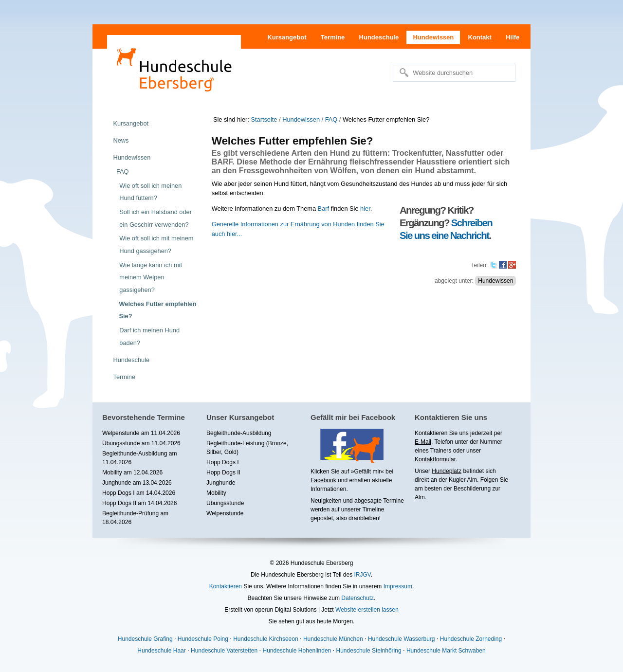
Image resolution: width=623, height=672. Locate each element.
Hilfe (513, 37)
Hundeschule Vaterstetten (224, 651)
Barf (323, 209)
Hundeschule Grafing (145, 639)
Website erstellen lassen (367, 610)
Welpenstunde (225, 513)
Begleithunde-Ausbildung (239, 433)
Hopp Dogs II (223, 472)
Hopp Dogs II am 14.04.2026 (139, 503)
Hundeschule (379, 37)
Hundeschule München (333, 639)
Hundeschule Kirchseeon (266, 639)
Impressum (398, 586)
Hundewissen (433, 37)
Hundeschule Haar (161, 651)
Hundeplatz (447, 471)
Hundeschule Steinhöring (369, 651)
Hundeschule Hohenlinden (297, 651)
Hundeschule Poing (203, 639)
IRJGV (362, 575)
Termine (333, 37)
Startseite (264, 119)
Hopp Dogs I (223, 462)
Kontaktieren (226, 586)
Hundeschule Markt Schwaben (446, 651)
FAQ (331, 119)
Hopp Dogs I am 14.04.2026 (139, 493)
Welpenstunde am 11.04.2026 (141, 433)
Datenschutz (357, 598)
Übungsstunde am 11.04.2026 (141, 443)
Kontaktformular (435, 459)
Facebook (323, 480)
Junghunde (221, 483)
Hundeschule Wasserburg (402, 639)
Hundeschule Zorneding (471, 639)
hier (365, 209)
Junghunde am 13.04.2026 (137, 483)
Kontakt (480, 37)
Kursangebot (287, 37)
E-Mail (423, 442)
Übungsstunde (225, 503)
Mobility (216, 493)
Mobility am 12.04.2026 (132, 472)
